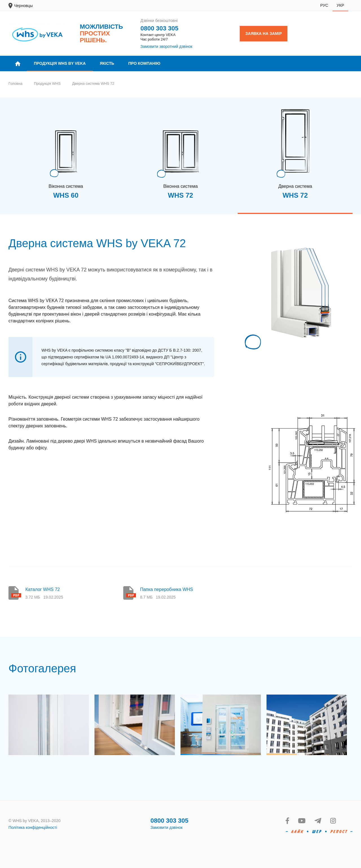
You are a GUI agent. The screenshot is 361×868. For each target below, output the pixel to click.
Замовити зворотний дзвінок (166, 46)
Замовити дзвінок (167, 827)
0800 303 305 (159, 28)
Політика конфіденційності (33, 827)
